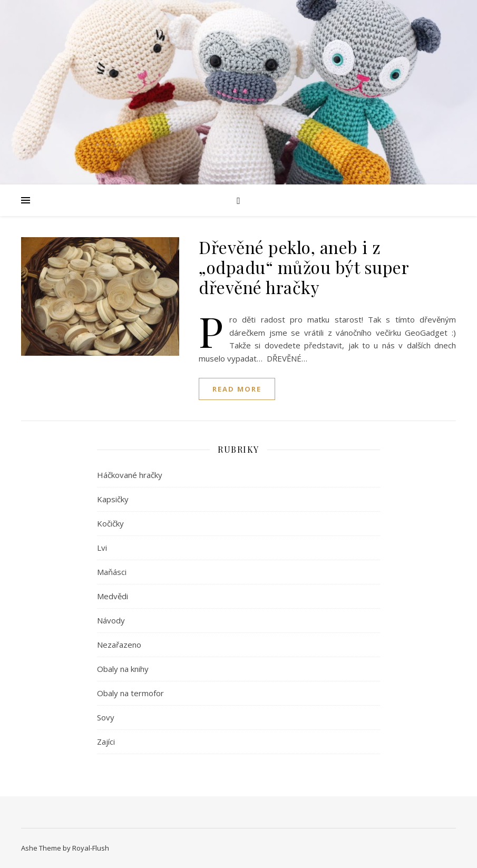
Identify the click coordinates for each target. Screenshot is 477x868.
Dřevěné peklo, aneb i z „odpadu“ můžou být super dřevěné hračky (304, 267)
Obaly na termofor (130, 693)
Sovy (106, 717)
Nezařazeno (119, 645)
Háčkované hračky (130, 475)
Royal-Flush (91, 848)
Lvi (102, 548)
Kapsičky (113, 499)
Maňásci (112, 572)
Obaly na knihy (123, 669)
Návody (111, 620)
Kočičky (110, 523)
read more (237, 389)
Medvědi (113, 596)
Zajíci (106, 742)
